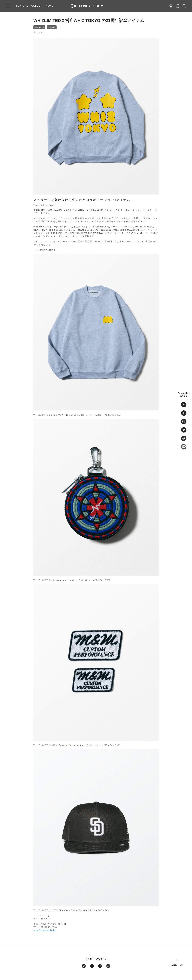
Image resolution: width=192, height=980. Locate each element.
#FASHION (39, 27)
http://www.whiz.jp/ (45, 930)
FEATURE (22, 6)
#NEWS (52, 27)
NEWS (49, 6)
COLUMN (37, 6)
